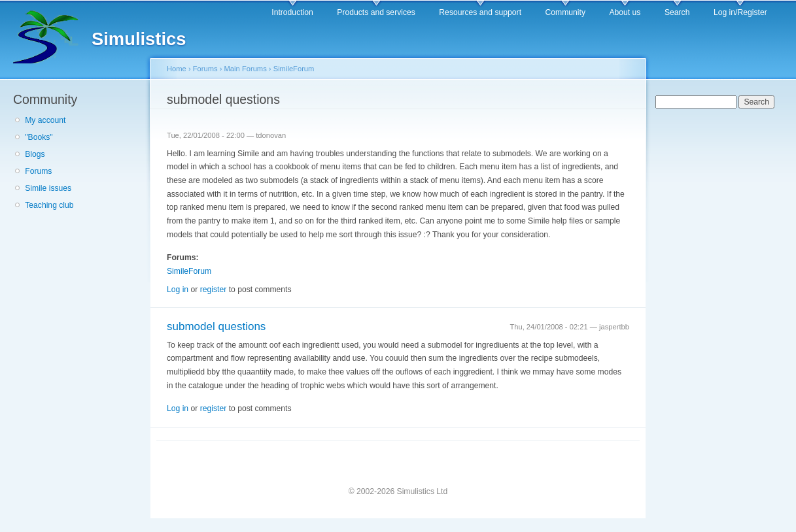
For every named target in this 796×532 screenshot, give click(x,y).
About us (625, 12)
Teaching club (49, 205)
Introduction (292, 12)
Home (177, 69)
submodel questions (216, 326)
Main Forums (246, 69)
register (214, 290)
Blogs (35, 154)
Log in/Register (740, 12)
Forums (38, 171)
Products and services (376, 12)
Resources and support (480, 12)
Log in (178, 290)
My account (45, 120)
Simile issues (48, 188)
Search (677, 12)
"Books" (39, 137)
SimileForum (294, 69)
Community (565, 12)
